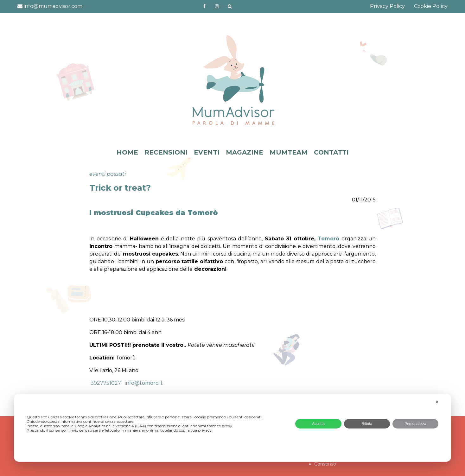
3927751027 (105, 383)
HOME (127, 152)
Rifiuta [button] (367, 424)
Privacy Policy (387, 6)
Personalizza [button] (415, 424)
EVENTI (207, 152)
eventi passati (108, 174)
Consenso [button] (325, 464)
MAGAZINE (245, 152)
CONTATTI (331, 152)
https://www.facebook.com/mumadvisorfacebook (204, 6)
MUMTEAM (289, 152)
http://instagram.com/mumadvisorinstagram (217, 6)
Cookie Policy (431, 6)
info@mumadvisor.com (50, 6)
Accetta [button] (318, 424)
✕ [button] (437, 402)
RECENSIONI (166, 152)
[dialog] (232, 428)
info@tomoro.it (144, 383)
